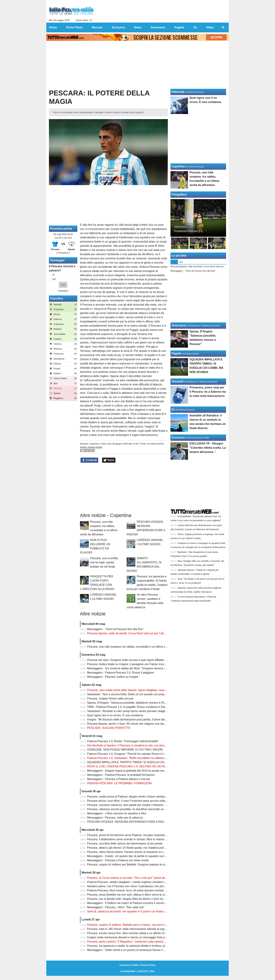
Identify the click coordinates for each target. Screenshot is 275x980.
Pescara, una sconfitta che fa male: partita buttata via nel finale (104, 562)
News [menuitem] (138, 27)
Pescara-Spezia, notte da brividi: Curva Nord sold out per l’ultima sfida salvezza (137, 633)
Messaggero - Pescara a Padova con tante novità (118, 860)
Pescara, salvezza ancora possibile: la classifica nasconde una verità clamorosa (137, 809)
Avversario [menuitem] (158, 27)
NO (54, 279)
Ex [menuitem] (195, 27)
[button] (63, 285)
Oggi (174, 262)
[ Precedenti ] (63, 253)
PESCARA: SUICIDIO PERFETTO (109, 728)
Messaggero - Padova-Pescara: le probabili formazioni (121, 775)
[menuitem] (223, 27)
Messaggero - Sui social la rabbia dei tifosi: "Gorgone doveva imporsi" (130, 668)
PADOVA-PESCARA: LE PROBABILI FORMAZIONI (119, 783)
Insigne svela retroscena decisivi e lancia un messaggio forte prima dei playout (136, 937)
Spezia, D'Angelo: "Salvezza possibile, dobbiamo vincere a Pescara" (130, 703)
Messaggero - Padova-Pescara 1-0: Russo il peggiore (121, 673)
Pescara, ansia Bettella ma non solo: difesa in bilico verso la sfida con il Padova (137, 895)
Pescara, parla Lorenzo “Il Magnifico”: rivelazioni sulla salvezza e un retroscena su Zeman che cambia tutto (154, 942)
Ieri (181, 262)
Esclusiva (178, 438)
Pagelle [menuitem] (179, 27)
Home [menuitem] (53, 27)
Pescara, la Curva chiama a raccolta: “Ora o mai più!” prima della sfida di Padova (137, 878)
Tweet (109, 460)
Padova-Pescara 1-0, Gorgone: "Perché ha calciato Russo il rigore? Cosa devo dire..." (141, 754)
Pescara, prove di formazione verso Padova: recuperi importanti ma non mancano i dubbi (142, 835)
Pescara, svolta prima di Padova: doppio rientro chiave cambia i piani (130, 797)
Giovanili (177, 382)
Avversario (179, 325)
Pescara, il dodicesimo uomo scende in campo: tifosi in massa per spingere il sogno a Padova (145, 839)
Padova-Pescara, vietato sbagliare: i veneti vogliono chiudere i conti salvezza (135, 882)
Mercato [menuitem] (97, 27)
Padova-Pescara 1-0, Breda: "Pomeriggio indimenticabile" (123, 741)
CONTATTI (143, 971)
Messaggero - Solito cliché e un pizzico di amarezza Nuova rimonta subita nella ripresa (141, 950)
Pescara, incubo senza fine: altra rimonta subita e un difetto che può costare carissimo (141, 933)
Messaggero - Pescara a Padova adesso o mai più (119, 779)
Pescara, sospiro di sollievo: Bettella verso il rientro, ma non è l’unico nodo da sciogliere (142, 925)
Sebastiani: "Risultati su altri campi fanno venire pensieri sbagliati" (128, 711)
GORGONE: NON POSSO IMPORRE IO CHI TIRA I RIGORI (125, 750)
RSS (152, 971)
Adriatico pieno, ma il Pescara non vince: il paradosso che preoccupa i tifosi (134, 886)
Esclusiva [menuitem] (118, 27)
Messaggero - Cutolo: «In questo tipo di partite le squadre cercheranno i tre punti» (138, 856)
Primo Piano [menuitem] (74, 27)
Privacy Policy (148, 965)
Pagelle (176, 353)
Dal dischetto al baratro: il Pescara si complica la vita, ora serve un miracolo (134, 745)
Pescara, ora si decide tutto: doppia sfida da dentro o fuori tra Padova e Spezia (136, 899)
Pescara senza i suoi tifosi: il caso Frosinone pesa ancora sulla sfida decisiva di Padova (142, 801)
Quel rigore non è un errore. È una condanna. (115, 715)
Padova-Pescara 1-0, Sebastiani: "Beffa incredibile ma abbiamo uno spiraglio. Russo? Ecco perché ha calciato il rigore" (161, 758)
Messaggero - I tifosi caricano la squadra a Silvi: (117, 813)
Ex (173, 410)
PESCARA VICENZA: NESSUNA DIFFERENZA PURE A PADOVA (128, 822)
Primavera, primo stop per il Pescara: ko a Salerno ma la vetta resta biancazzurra (208, 392)
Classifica (57, 299)
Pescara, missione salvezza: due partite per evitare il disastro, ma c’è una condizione (140, 805)
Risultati (63, 291)
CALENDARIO (128, 971)
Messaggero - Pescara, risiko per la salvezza (115, 818)
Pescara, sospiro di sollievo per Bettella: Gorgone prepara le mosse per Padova (137, 865)
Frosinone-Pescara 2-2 (188, 231)
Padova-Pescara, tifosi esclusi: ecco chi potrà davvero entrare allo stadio (132, 890)
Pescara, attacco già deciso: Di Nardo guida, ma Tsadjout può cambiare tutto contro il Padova (145, 848)
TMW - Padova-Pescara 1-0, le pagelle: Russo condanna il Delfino (128, 707)
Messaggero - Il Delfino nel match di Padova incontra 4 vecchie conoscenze (134, 903)
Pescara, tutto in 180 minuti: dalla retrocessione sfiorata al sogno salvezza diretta (138, 929)
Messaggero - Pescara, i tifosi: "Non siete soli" (116, 907)
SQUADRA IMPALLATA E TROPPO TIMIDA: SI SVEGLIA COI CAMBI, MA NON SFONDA (143, 762)
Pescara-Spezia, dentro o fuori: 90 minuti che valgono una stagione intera (133, 724)
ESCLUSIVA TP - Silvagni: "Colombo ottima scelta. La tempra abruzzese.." (208, 448)
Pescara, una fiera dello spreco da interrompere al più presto (125, 843)
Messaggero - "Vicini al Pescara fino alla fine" (115, 629)
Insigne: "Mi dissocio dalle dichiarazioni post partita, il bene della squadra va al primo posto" (144, 720)
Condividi (89, 460)
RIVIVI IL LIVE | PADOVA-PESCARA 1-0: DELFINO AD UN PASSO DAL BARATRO (139, 766)
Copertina (94, 444)
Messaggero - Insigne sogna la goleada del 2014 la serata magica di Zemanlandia (138, 771)
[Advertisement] (124, 488)
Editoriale (178, 92)
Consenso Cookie (129, 965)
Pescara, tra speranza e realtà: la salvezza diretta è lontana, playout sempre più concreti (142, 946)
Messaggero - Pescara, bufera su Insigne (113, 677)
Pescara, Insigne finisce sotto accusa (110, 698)
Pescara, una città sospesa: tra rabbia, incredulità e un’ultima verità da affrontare (137, 647)
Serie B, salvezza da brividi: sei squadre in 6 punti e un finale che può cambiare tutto (140, 911)
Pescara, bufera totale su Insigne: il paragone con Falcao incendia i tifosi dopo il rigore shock (145, 664)
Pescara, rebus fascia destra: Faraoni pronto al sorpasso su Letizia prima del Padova (140, 852)
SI (53, 275)
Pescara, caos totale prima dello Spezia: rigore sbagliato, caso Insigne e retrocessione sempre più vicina (152, 690)
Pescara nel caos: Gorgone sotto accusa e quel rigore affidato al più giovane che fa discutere (145, 660)
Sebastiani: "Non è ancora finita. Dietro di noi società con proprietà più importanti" (138, 694)
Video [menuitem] (210, 27)
